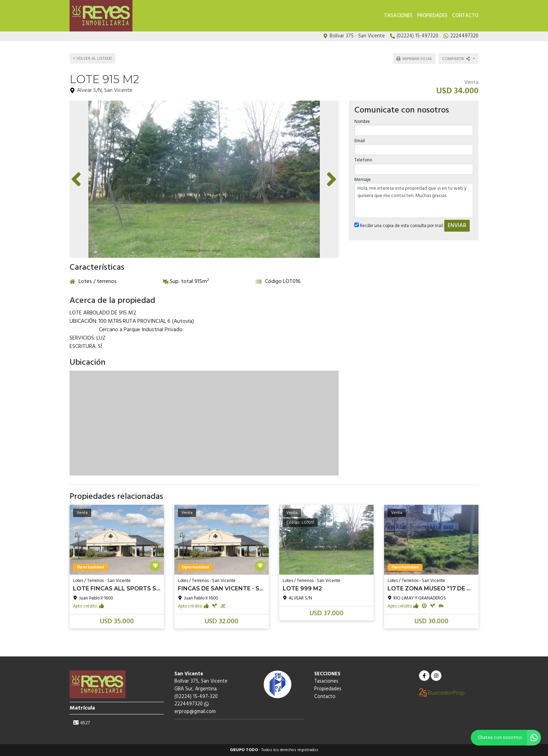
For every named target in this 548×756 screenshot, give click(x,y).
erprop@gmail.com (195, 712)
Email (360, 141)
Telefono (363, 160)
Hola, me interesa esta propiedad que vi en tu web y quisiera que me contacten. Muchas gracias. (414, 201)
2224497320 (192, 704)
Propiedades (432, 16)
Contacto (465, 16)
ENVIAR (457, 226)
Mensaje (363, 180)
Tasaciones (398, 16)
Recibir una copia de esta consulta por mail (399, 226)
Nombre (362, 122)
